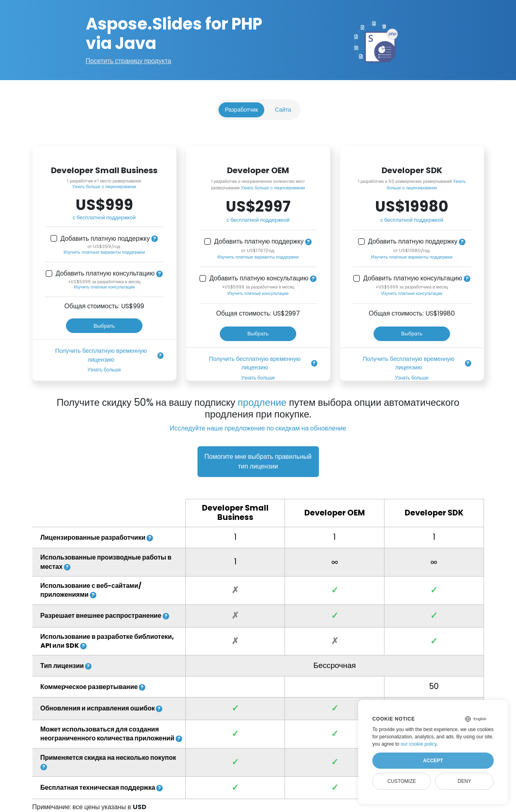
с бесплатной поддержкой (104, 217)
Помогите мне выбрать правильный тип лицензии (258, 461)
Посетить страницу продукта (128, 61)
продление (262, 402)
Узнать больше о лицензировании (104, 187)
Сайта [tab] (283, 110)
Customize (401, 781)
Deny (464, 781)
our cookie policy (419, 744)
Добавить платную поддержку (105, 239)
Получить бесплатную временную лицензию (101, 355)
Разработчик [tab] (242, 110)
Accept (433, 761)
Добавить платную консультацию (105, 273)
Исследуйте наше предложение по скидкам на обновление (258, 428)
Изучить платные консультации (104, 287)
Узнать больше (104, 370)
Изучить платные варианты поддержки (104, 252)
